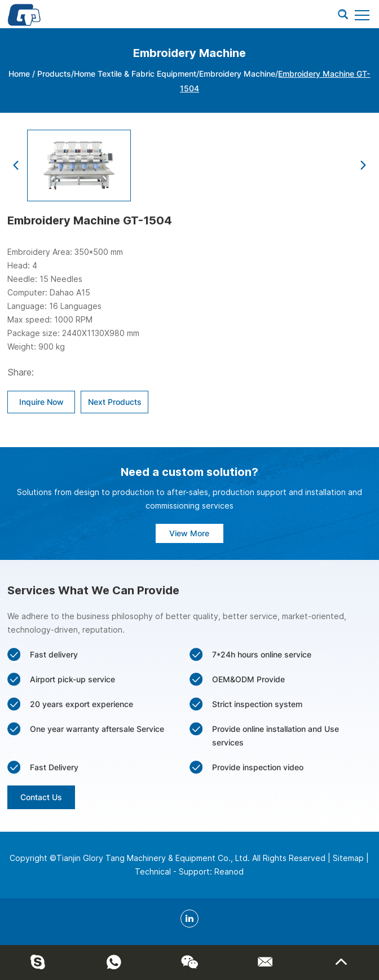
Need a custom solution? (189, 472)
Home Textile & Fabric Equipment (135, 74)
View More (189, 533)
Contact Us (41, 797)
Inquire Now (41, 402)
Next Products (115, 402)
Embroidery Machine (237, 74)
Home (19, 74)
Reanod (229, 871)
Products (54, 74)
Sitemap (348, 858)
